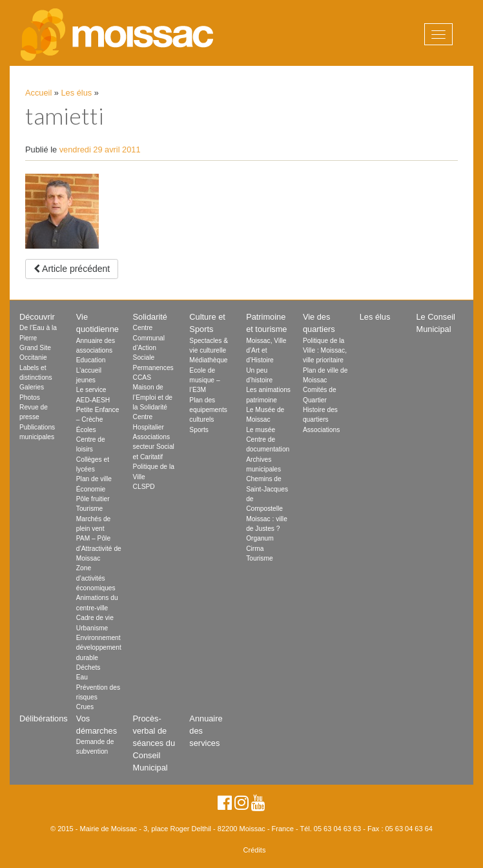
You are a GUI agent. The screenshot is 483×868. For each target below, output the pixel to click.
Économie (91, 489)
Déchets (88, 667)
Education (91, 360)
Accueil (38, 93)
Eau (82, 677)
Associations (321, 430)
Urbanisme (92, 628)
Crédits (255, 850)
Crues (85, 707)
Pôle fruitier (93, 499)
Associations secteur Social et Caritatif (154, 447)
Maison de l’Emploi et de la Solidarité (153, 397)
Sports (199, 430)
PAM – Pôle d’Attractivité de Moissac (99, 548)
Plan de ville (94, 479)
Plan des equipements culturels (208, 410)
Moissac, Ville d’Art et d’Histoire (266, 351)
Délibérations (44, 718)
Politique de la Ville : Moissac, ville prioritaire (325, 351)
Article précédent (72, 269)
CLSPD (144, 487)
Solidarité (150, 317)
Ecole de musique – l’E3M (204, 380)
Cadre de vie (95, 618)
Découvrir (37, 317)
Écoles (86, 430)
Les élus (77, 93)
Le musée (261, 430)
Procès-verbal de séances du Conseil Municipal (154, 743)
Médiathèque (208, 360)
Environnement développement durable (99, 648)
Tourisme (90, 509)
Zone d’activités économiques (96, 578)
